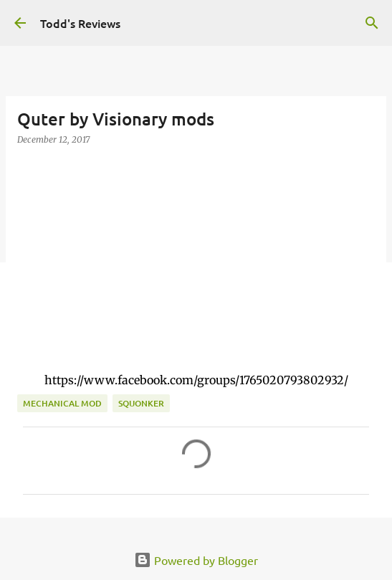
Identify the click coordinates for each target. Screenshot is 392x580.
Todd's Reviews (80, 23)
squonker (141, 403)
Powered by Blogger (196, 560)
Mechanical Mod (62, 403)
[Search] (372, 23)
